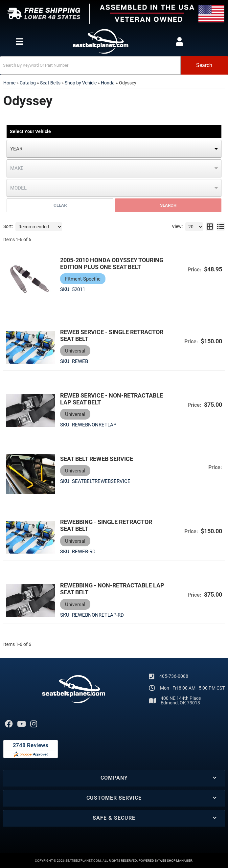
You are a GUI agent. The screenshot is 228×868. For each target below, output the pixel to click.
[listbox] (114, 149)
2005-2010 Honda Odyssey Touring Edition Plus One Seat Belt (112, 263)
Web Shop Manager (176, 861)
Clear (60, 205)
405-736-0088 (174, 676)
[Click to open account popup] (179, 41)
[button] (114, 65)
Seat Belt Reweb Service (97, 459)
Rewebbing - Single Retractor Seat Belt (106, 525)
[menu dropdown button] (19, 41)
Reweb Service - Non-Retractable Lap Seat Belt (112, 399)
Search (168, 205)
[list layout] (221, 227)
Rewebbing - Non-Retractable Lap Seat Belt (112, 589)
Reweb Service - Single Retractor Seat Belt (112, 335)
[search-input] (90, 65)
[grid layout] (210, 227)
